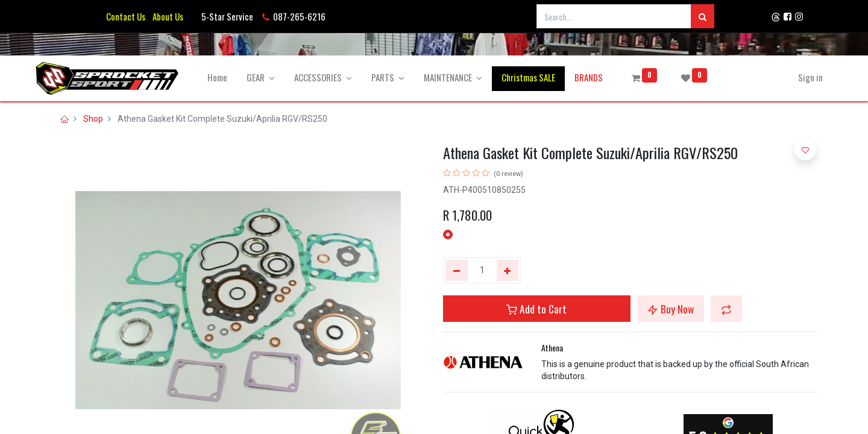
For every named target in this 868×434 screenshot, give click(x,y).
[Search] (703, 16)
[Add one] (508, 271)
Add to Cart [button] (536, 309)
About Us (166, 16)
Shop (93, 119)
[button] (726, 309)
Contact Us (126, 16)
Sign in (795, 77)
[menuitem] (233, 77)
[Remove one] (457, 271)
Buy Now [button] (671, 309)
